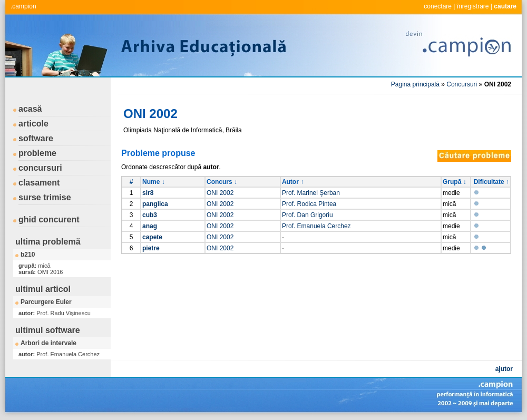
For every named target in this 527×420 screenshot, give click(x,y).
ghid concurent (49, 219)
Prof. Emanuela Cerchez (316, 226)
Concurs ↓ (222, 182)
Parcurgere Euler (46, 302)
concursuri (40, 168)
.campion (23, 6)
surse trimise (45, 197)
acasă (30, 109)
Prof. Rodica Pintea (309, 204)
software (36, 138)
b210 (28, 255)
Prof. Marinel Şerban (311, 193)
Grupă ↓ (455, 182)
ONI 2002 (220, 193)
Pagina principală (415, 84)
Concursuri (462, 84)
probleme (37, 153)
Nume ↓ (154, 182)
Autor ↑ (293, 182)
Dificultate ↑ (491, 182)
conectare (438, 6)
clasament (39, 183)
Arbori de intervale (48, 343)
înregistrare (473, 6)
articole (33, 124)
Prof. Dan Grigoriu (308, 215)
